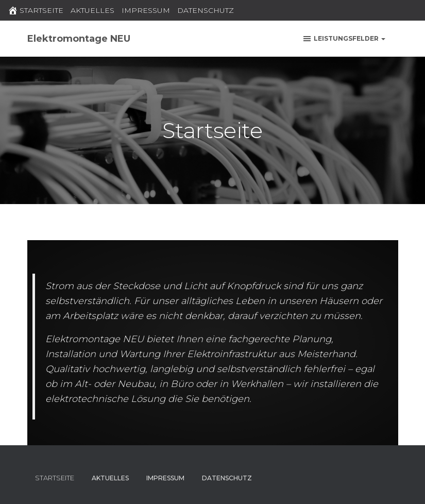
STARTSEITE (36, 10)
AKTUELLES (92, 10)
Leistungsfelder (344, 39)
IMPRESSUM (146, 10)
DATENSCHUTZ (206, 10)
